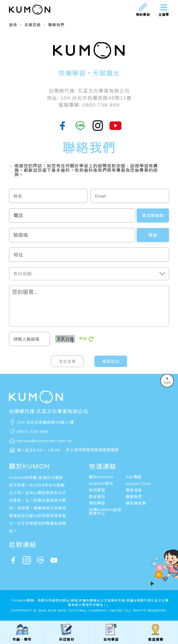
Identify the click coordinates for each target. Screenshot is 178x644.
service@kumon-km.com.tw (44, 441)
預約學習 (97, 503)
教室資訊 (97, 497)
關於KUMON (101, 477)
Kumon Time (138, 483)
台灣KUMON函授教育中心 (105, 511)
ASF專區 (134, 477)
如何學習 (97, 490)
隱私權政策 (136, 503)
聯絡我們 (134, 497)
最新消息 (134, 490)
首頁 (13, 25)
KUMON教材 (101, 483)
